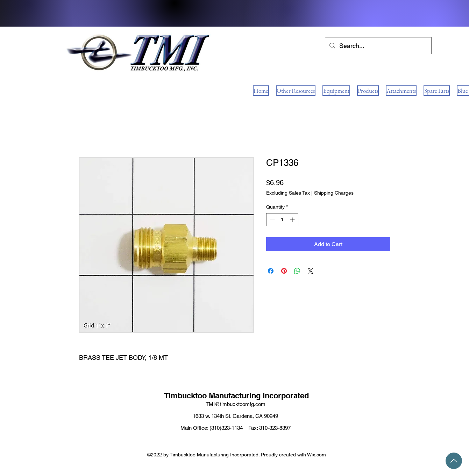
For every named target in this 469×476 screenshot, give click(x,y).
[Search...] (378, 46)
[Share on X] (311, 271)
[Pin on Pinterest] (284, 271)
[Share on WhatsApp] (297, 271)
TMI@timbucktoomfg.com (236, 404)
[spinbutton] (282, 220)
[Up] (454, 461)
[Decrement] (272, 220)
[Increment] (293, 220)
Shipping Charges (334, 193)
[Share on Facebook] (271, 271)
